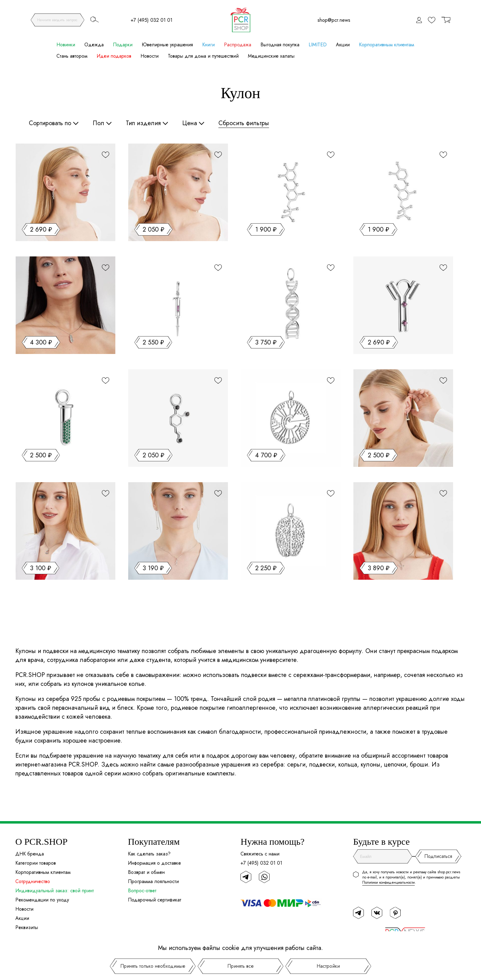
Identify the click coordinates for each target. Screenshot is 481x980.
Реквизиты (27, 927)
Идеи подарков (114, 56)
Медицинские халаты (271, 56)
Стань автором (72, 56)
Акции (343, 45)
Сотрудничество (33, 881)
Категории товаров (36, 863)
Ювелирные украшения (167, 45)
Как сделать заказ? (149, 854)
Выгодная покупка (280, 45)
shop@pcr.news (334, 20)
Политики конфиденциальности (389, 882)
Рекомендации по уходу (42, 900)
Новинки (66, 45)
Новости (150, 56)
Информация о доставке (154, 863)
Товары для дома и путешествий (203, 56)
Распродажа (238, 45)
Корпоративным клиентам (387, 45)
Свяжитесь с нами (260, 854)
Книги (208, 45)
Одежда (94, 45)
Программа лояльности (153, 881)
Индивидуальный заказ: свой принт (55, 891)
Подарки (123, 45)
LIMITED (318, 45)
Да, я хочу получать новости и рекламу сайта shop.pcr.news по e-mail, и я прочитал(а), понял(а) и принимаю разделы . (411, 877)
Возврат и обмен (146, 872)
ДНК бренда (30, 854)
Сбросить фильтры (244, 123)
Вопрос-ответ (142, 891)
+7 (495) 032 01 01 (152, 20)
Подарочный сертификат (155, 900)
